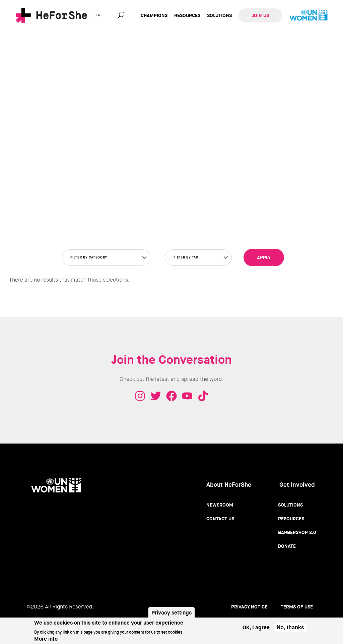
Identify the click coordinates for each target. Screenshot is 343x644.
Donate (287, 546)
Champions (154, 15)
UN (308, 15)
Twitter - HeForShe (156, 396)
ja (98, 15)
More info (46, 639)
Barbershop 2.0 (297, 532)
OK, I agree (256, 627)
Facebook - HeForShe (171, 396)
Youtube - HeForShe (187, 396)
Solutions (219, 15)
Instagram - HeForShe (140, 396)
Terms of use (297, 607)
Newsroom (220, 505)
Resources (187, 15)
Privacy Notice (249, 607)
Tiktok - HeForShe (203, 396)
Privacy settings (171, 613)
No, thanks (290, 627)
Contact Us (220, 519)
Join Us (260, 15)
